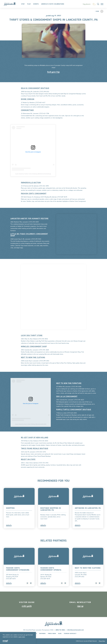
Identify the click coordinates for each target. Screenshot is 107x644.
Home (97, 11)
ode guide (27, 611)
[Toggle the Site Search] (98, 4)
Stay (23, 4)
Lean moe (22, 637)
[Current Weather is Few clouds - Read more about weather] (94, 4)
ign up (80, 611)
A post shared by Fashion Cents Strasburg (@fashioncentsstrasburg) (33, 178)
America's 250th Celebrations (53, 4)
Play (29, 4)
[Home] (11, 4)
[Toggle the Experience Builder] (87, 4)
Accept (5, 641)
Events (36, 4)
